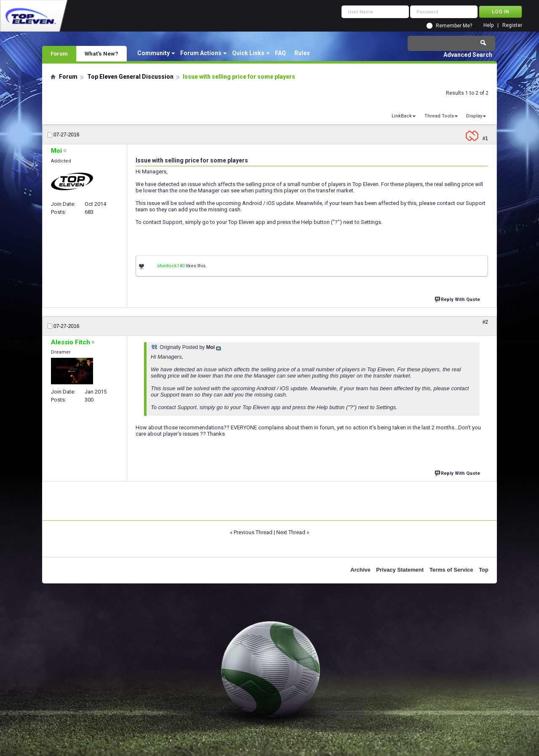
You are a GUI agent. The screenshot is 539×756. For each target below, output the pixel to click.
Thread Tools (439, 116)
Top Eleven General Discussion (130, 77)
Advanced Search (468, 55)
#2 (485, 322)
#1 (485, 138)
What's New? (101, 53)
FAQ (280, 53)
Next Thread (291, 532)
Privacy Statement (400, 570)
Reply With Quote (458, 299)
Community (153, 53)
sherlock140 (171, 266)
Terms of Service (451, 570)
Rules (302, 53)
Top (484, 570)
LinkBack (402, 116)
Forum (59, 53)
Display (474, 116)
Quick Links (248, 53)
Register (512, 25)
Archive (360, 570)
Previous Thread (253, 532)
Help (488, 25)
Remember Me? (454, 26)
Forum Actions (201, 53)
